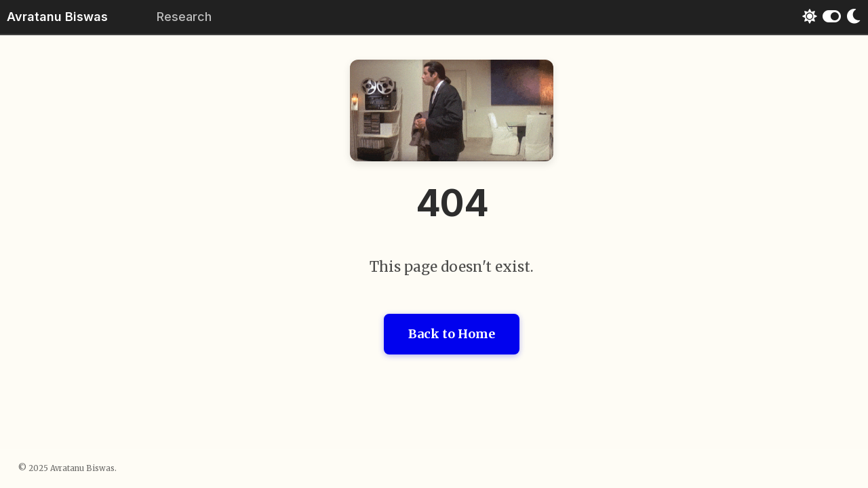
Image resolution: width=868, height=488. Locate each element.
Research (184, 17)
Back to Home (452, 334)
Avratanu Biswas (57, 17)
